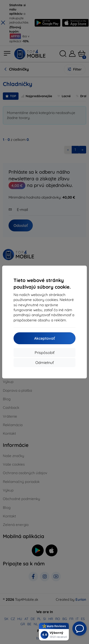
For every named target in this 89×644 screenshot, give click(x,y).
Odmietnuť (44, 363)
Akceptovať (44, 338)
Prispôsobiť (44, 353)
